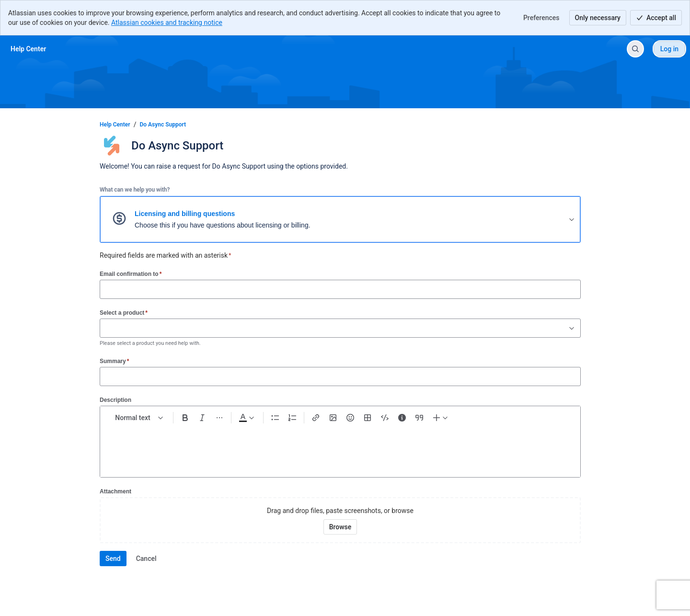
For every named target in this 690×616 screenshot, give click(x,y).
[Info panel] (402, 418)
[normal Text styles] (139, 418)
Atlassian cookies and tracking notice (167, 23)
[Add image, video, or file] (333, 418)
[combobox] (105, 328)
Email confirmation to (131, 274)
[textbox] (340, 446)
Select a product (124, 313)
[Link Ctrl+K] (316, 418)
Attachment (115, 491)
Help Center (115, 125)
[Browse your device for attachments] (340, 527)
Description (115, 400)
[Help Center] (28, 49)
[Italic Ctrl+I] (202, 418)
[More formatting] (219, 418)
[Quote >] (419, 418)
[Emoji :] (350, 418)
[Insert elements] (441, 418)
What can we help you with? (135, 190)
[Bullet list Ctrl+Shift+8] (275, 418)
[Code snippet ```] (385, 418)
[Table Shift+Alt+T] (368, 418)
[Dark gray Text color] (246, 418)
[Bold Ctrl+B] (185, 418)
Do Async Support (163, 125)
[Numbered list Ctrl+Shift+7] (292, 418)
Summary (114, 361)
